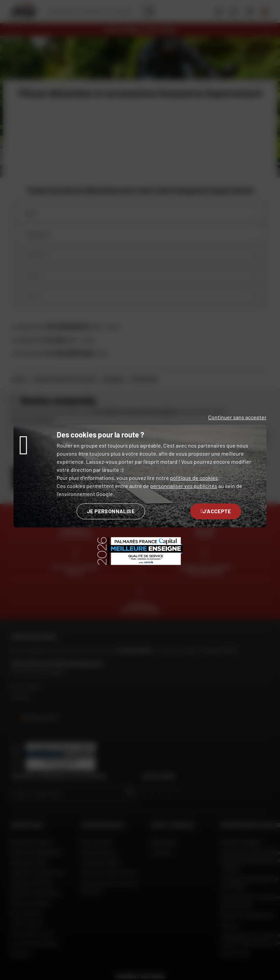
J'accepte (216, 511)
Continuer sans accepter (237, 417)
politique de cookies (194, 478)
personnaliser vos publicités (184, 486)
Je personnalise (111, 511)
